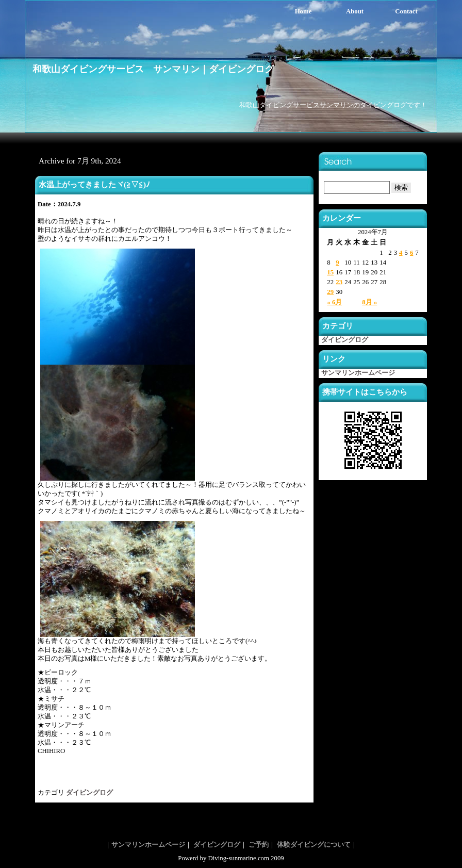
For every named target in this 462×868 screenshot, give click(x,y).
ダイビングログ (89, 793)
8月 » (369, 302)
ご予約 (259, 845)
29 (330, 292)
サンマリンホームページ (358, 373)
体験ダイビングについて (314, 845)
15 (330, 272)
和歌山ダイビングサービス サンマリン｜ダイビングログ (153, 69)
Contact (406, 11)
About (355, 11)
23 (339, 282)
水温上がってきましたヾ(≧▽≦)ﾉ (94, 184)
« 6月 (334, 302)
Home (303, 11)
